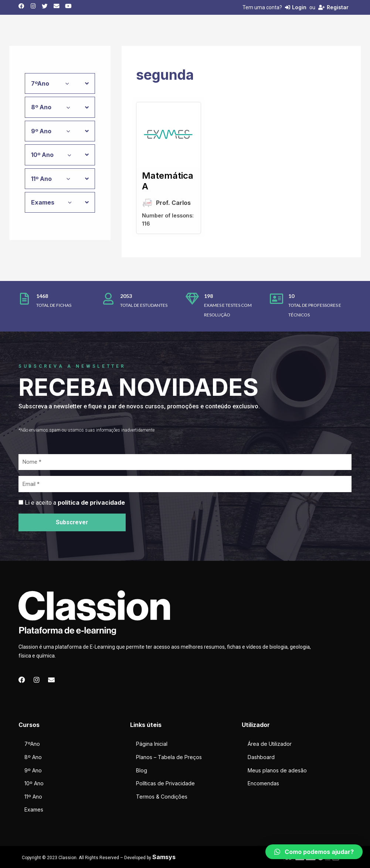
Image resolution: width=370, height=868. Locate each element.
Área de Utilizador (270, 744)
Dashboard (261, 757)
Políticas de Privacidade (165, 783)
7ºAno (32, 744)
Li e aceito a (75, 503)
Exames (34, 809)
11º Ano (33, 797)
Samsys (164, 857)
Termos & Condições (162, 797)
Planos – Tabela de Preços (169, 757)
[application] (65, 83)
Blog (142, 770)
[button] (314, 852)
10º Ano (34, 783)
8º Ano (33, 757)
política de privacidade (91, 502)
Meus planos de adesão (277, 770)
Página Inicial (152, 744)
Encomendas (263, 783)
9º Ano (33, 770)
